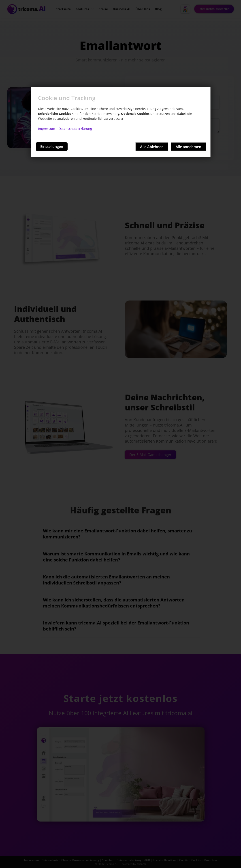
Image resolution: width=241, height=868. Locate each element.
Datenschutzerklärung (75, 129)
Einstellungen (52, 147)
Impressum (47, 129)
